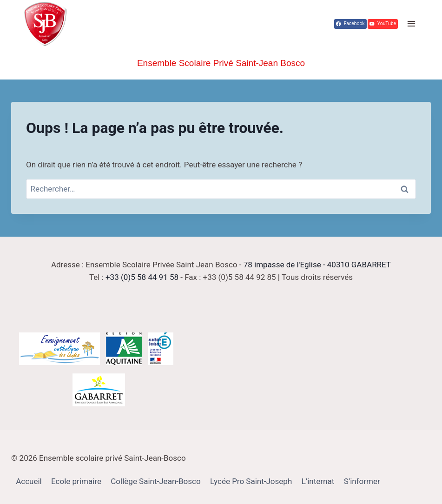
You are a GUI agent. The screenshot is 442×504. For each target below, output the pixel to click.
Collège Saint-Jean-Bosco (155, 481)
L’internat (318, 481)
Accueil (29, 481)
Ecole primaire (76, 481)
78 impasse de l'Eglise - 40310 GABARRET (317, 265)
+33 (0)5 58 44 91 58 (142, 277)
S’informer (362, 481)
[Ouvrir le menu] (411, 24)
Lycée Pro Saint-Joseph (251, 481)
